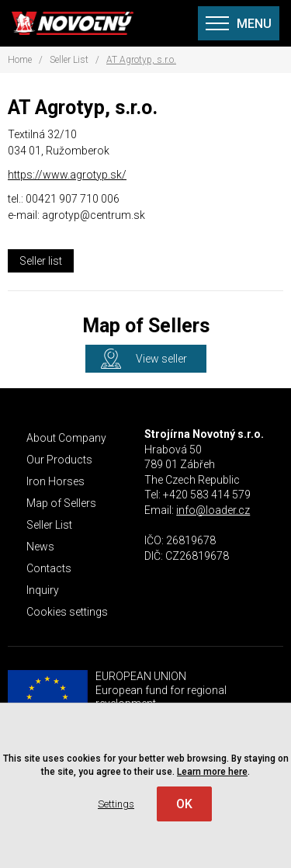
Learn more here (212, 772)
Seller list (41, 261)
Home (20, 60)
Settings (116, 804)
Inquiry (43, 590)
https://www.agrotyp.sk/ (67, 175)
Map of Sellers (61, 503)
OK (184, 804)
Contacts (49, 568)
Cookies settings (67, 612)
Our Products (59, 460)
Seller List (69, 60)
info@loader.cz (213, 510)
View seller (161, 359)
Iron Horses (55, 481)
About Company (66, 438)
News (40, 547)
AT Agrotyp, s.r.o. (141, 60)
